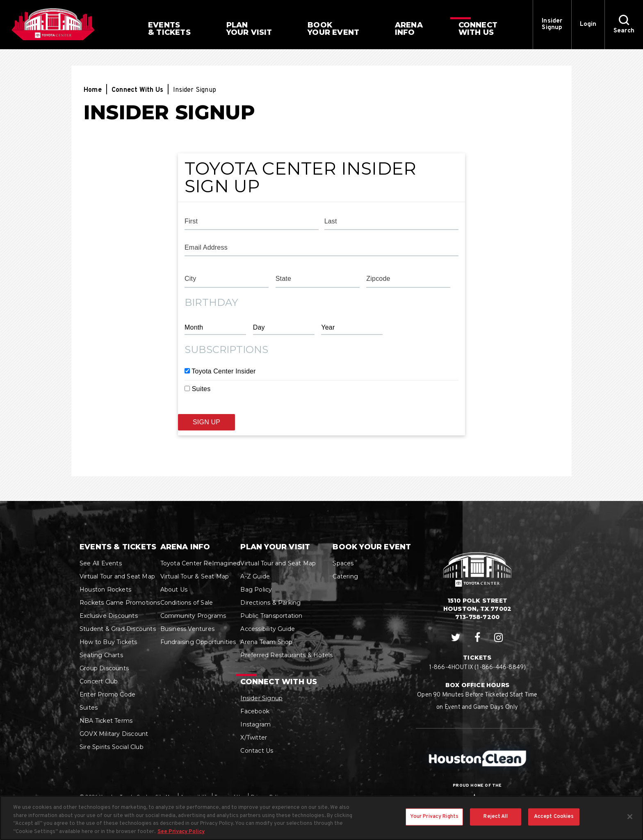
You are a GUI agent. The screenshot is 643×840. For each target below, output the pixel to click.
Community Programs (193, 616)
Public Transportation (271, 616)
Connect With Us (137, 90)
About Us (174, 590)
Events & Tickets (118, 547)
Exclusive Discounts (109, 616)
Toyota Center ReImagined (201, 563)
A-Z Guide (255, 576)
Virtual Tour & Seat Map (195, 576)
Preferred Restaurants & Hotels (286, 655)
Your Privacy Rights (434, 825)
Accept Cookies (554, 825)
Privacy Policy (267, 797)
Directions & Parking (270, 603)
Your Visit (249, 29)
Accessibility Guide (268, 629)
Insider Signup (552, 24)
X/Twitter (254, 738)
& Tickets (169, 29)
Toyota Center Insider (223, 371)
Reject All (495, 825)
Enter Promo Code (107, 694)
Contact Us (257, 751)
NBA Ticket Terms (106, 721)
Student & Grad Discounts (118, 629)
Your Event (333, 29)
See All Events (101, 563)
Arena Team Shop (266, 642)
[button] (624, 25)
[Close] (630, 825)
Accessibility (195, 797)
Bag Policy (256, 590)
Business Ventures (187, 629)
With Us (478, 29)
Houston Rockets (105, 590)
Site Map (165, 797)
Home (93, 90)
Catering (345, 576)
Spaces (343, 563)
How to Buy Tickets (108, 642)
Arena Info (185, 547)
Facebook (255, 711)
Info (409, 29)
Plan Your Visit (275, 547)
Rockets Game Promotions (120, 603)
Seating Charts (101, 655)
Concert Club (99, 681)
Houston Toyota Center (53, 24)
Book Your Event (372, 547)
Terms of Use (230, 797)
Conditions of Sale (187, 603)
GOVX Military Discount (114, 734)
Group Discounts (104, 668)
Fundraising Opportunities (198, 642)
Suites (201, 389)
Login (588, 24)
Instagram (255, 724)
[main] (321, 275)
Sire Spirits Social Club (112, 747)
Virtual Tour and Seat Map (117, 576)
